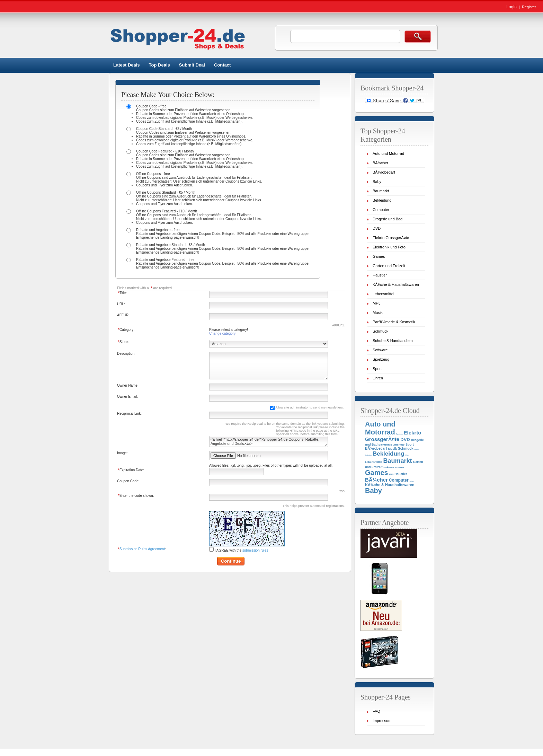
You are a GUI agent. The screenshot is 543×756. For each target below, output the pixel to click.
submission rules (255, 550)
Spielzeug (381, 359)
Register (529, 7)
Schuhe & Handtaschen (393, 341)
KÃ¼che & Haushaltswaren (396, 284)
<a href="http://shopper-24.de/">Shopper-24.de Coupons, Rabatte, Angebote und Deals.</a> (269, 441)
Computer (381, 210)
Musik (378, 313)
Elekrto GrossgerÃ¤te (391, 238)
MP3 (377, 303)
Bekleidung (382, 200)
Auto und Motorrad (388, 153)
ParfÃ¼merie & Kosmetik (394, 322)
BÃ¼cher (380, 163)
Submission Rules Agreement (142, 549)
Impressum (382, 721)
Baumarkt (381, 191)
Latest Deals (127, 65)
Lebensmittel (383, 294)
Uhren (378, 378)
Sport (377, 369)
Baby (377, 182)
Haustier (380, 275)
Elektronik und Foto (389, 247)
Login (511, 7)
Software (380, 350)
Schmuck (380, 331)
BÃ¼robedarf (384, 172)
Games (379, 256)
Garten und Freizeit (389, 266)
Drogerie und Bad (388, 219)
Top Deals (159, 65)
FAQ (376, 711)
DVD (377, 228)
